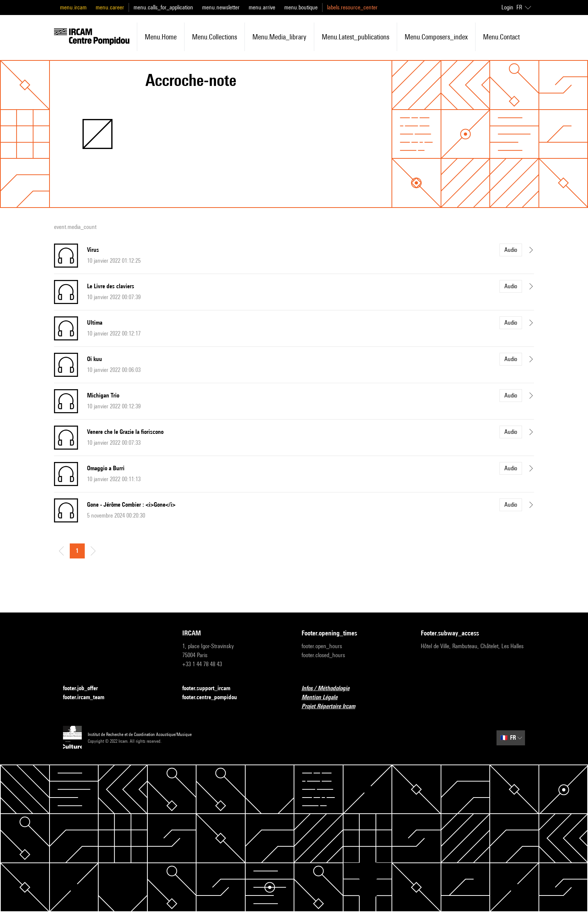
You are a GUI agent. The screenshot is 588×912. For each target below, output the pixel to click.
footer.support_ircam (211, 689)
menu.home (161, 37)
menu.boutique (301, 7)
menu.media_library (279, 37)
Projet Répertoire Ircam (333, 707)
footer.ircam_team (88, 698)
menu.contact (501, 37)
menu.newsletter (221, 7)
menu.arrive (262, 7)
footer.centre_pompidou (214, 698)
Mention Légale (324, 698)
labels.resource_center (352, 7)
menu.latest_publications (355, 37)
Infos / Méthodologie (330, 689)
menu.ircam (73, 7)
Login (507, 7)
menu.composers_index (436, 37)
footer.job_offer (85, 689)
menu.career (110, 7)
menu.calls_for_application (163, 7)
